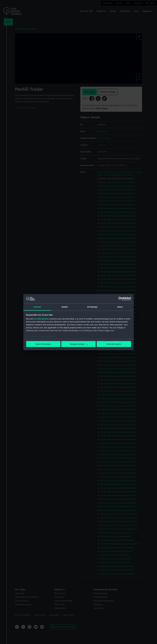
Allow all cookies (114, 344)
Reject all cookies (43, 344)
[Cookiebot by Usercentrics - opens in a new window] (120, 299)
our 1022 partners (42, 319)
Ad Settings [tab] (92, 307)
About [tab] (120, 307)
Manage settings (79, 344)
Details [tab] (65, 307)
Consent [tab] (37, 307)
